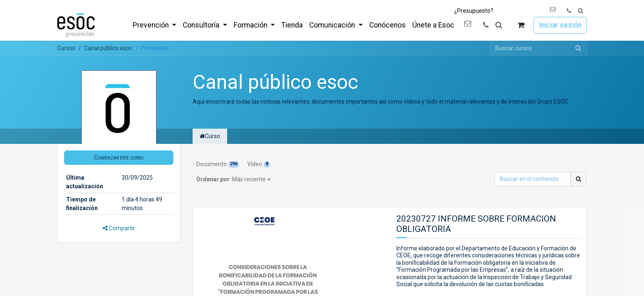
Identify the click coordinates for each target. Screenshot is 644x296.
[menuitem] (154, 25)
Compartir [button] (119, 228)
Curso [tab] (210, 136)
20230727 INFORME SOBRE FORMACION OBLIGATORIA (476, 224)
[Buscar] (578, 48)
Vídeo (258, 164)
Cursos (66, 48)
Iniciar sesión (560, 25)
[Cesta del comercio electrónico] (521, 25)
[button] (581, 11)
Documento (218, 164)
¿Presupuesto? (474, 11)
